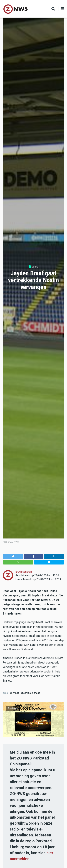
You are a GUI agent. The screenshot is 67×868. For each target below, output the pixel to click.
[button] (13, 557)
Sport (35, 267)
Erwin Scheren (24, 572)
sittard (15, 693)
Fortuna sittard (31, 693)
